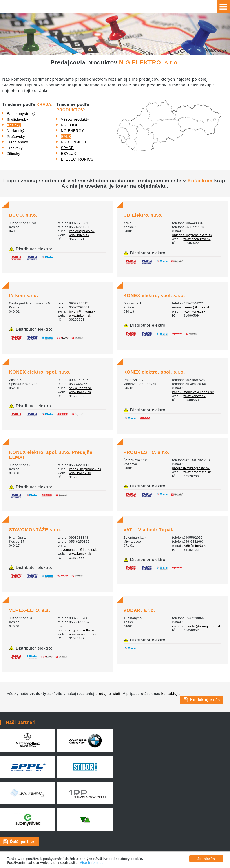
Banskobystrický (21, 114)
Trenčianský (17, 142)
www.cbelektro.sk (197, 239)
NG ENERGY (72, 131)
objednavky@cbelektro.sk (192, 235)
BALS (66, 137)
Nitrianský (15, 131)
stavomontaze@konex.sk (77, 550)
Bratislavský (17, 120)
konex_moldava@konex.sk (193, 392)
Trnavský (15, 148)
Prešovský (16, 137)
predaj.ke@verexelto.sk (76, 630)
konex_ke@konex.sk (85, 469)
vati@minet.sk (195, 546)
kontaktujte (171, 694)
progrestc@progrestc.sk (191, 468)
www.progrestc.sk (197, 472)
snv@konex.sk (80, 388)
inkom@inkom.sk (82, 311)
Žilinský (13, 154)
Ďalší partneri (23, 842)
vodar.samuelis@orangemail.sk (197, 626)
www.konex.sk (195, 311)
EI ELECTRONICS (77, 159)
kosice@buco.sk (82, 231)
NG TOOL (70, 125)
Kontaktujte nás (205, 700)
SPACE (67, 148)
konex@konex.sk (197, 307)
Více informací (92, 863)
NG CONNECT (74, 142)
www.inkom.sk (80, 315)
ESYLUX (69, 154)
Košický (14, 125)
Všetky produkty (75, 119)
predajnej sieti (108, 694)
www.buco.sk (79, 235)
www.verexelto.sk (83, 634)
